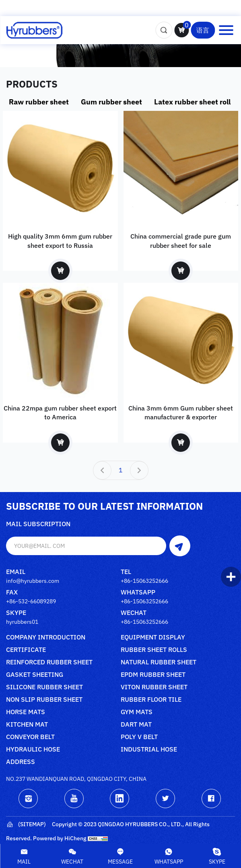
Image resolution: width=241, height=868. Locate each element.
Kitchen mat (27, 725)
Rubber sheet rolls (154, 650)
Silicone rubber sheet (44, 687)
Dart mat (136, 725)
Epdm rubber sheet (153, 675)
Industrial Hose (149, 750)
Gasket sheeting (35, 675)
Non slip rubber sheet (44, 700)
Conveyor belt (30, 737)
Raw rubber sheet (39, 102)
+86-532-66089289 (31, 601)
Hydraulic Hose (33, 750)
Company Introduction (46, 637)
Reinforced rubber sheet (49, 662)
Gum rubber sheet (111, 102)
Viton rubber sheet (154, 687)
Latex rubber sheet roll (192, 102)
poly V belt (139, 737)
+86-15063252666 (144, 581)
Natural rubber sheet (159, 662)
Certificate (26, 650)
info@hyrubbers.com (33, 581)
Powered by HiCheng (60, 838)
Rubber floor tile (151, 700)
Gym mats (137, 712)
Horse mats (26, 712)
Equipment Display (153, 637)
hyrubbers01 (22, 622)
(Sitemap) (26, 825)
